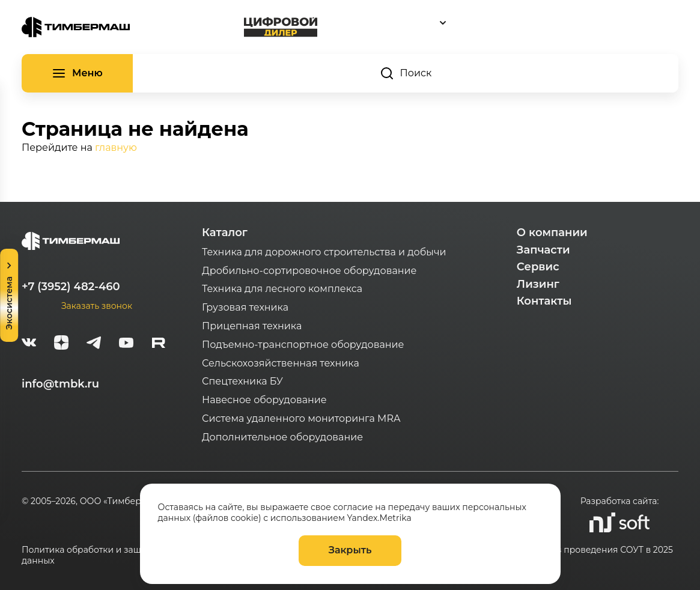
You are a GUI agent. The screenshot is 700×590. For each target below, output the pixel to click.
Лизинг (538, 284)
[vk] (29, 344)
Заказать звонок (97, 306)
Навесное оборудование (264, 400)
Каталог (225, 233)
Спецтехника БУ (242, 381)
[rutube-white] (159, 344)
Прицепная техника (252, 326)
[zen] (61, 344)
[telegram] (94, 344)
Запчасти (543, 250)
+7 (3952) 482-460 (71, 287)
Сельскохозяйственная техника (281, 363)
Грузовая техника (245, 307)
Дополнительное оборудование (282, 437)
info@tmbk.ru (60, 384)
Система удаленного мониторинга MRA (301, 418)
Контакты (544, 301)
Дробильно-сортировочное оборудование (309, 271)
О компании (552, 233)
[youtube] (126, 344)
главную (116, 147)
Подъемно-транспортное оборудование (303, 345)
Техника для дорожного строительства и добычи (324, 252)
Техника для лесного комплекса (282, 289)
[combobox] (498, 23)
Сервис (538, 267)
